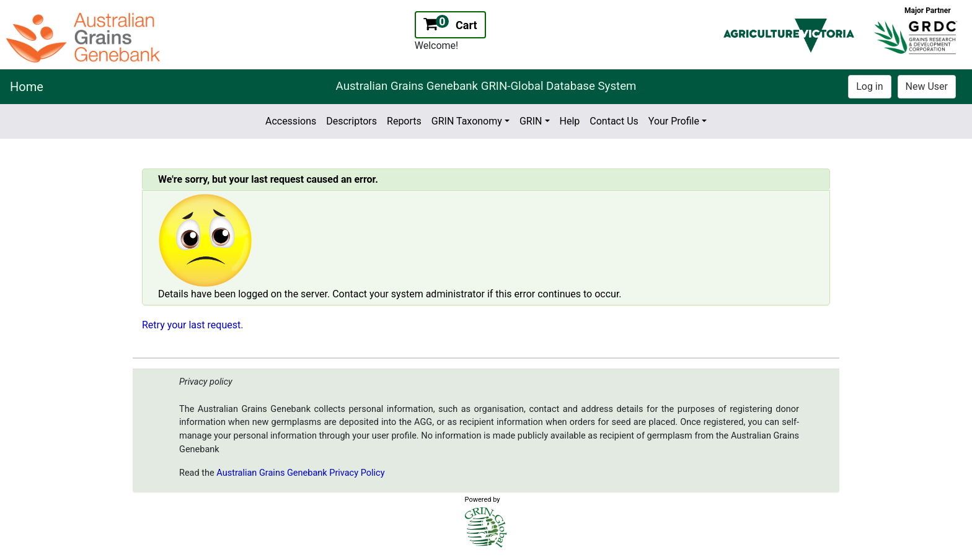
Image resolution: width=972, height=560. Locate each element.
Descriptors (351, 121)
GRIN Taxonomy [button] (467, 121)
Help (570, 121)
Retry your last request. (192, 325)
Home (27, 87)
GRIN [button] (531, 121)
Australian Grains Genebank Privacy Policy (300, 473)
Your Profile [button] (674, 121)
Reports (404, 121)
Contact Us (614, 121)
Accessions (291, 121)
